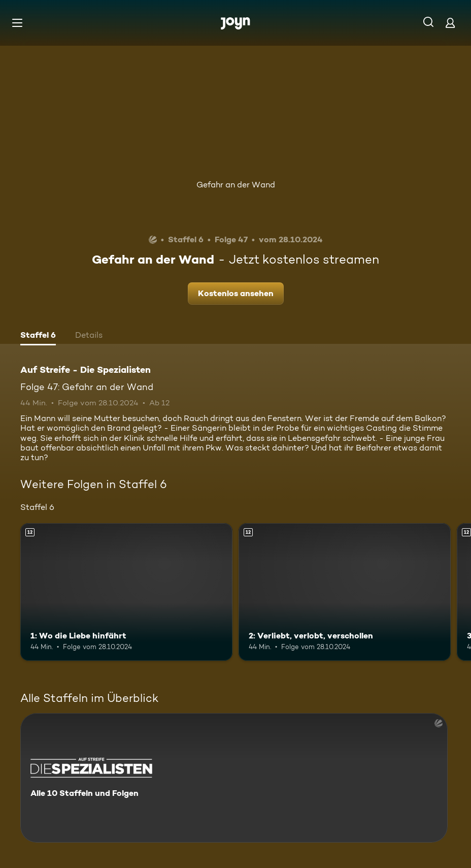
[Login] (450, 23)
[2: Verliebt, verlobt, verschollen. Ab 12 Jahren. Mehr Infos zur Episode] (345, 592)
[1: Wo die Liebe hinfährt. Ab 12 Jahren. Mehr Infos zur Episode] (126, 592)
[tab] (38, 336)
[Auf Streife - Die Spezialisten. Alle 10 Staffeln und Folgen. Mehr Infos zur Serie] (234, 778)
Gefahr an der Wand (236, 185)
